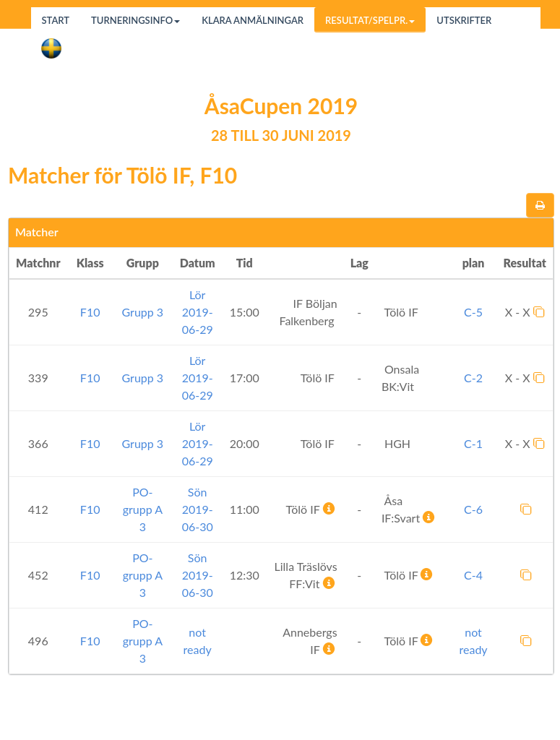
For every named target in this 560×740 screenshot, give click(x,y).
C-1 (473, 443)
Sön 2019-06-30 (198, 509)
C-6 (473, 509)
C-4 (473, 575)
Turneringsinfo (135, 20)
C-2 (473, 378)
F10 (90, 312)
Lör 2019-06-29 (198, 312)
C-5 (473, 312)
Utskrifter (464, 20)
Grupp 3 (143, 312)
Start (56, 20)
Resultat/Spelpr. (370, 20)
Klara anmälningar (253, 20)
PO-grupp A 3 (143, 509)
